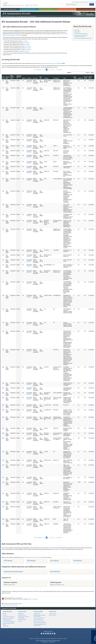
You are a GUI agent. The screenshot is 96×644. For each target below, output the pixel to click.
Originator (80, 78)
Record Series (86, 77)
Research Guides (38, 611)
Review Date (90, 77)
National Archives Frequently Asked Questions (40, 616)
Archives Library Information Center (9, 624)
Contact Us (91, 2)
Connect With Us (48, 631)
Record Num (7, 77)
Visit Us (67, 9)
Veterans (20, 621)
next (58, 70)
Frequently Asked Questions (13, 572)
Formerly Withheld (19, 77)
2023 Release (31, 561)
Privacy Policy (43, 639)
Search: (69, 72)
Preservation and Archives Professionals (24, 617)
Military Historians (22, 615)
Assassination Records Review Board (83, 38)
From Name (56, 78)
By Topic (5, 614)
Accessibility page (34, 599)
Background (77, 32)
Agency (24, 78)
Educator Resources (48, 9)
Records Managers (22, 619)
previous (39, 70)
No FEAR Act (60, 639)
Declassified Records (38, 619)
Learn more (84, 642)
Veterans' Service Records (29, 9)
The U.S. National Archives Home (20, 4)
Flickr (55, 634)
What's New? (53, 611)
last (61, 70)
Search (92, 4)
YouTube (50, 634)
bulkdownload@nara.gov (56, 549)
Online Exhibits (6, 626)
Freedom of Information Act (52, 639)
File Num (41, 77)
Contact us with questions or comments (10, 605)
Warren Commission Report (81, 34)
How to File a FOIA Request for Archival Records (40, 625)
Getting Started (37, 614)
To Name (46, 78)
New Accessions (53, 615)
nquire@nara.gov (11, 585)
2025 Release (8, 561)
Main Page (77, 30)
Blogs (52, 634)
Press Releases (55, 572)
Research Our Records (10, 9)
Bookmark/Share (84, 2)
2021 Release (78, 561)
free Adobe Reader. (17, 598)
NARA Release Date (12, 77)
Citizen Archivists (76, 2)
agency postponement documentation (31, 557)
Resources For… (23, 611)
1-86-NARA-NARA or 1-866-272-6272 (48, 642)
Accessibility (37, 639)
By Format (5, 615)
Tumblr (48, 634)
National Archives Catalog (8, 618)
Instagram (46, 634)
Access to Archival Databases (9, 622)
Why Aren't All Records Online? (40, 623)
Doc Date (29, 78)
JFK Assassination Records (22, 16)
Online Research (7, 611)
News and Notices (53, 614)
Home (4, 16)
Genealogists (21, 614)
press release (24, 41)
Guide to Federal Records (39, 618)
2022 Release (55, 561)
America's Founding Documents (86, 9)
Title (64, 78)
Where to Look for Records (39, 621)
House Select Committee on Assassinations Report (81, 36)
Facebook (42, 634)
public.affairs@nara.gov (59, 585)
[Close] (94, 631)
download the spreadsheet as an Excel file (50, 63)
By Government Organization (9, 617)
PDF (28, 82)
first (35, 70)
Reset (92, 73)
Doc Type (35, 78)
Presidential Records (7, 620)
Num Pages (75, 77)
